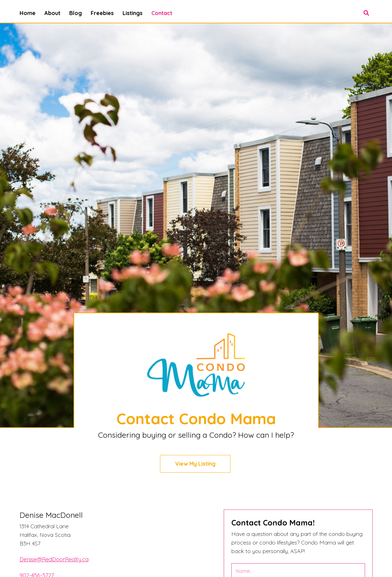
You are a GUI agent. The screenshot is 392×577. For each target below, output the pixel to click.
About (52, 13)
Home (28, 13)
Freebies (102, 13)
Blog (76, 13)
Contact (162, 13)
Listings (133, 13)
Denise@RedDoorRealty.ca (54, 559)
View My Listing (195, 464)
